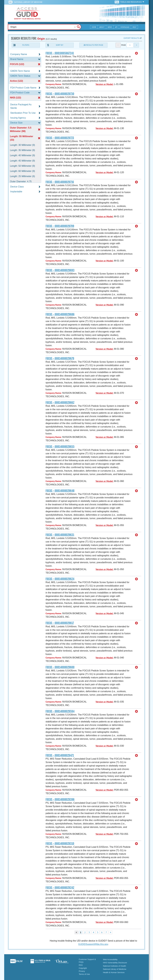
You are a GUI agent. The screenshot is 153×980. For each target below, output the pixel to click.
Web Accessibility (110, 959)
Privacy (82, 971)
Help (134, 27)
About (102, 27)
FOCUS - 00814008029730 (60, 94)
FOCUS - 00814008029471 (60, 755)
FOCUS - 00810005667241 (60, 53)
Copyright (83, 968)
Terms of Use (84, 974)
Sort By (60, 45)
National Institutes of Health (114, 966)
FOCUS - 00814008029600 (60, 667)
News (110, 27)
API (116, 27)
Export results (131, 38)
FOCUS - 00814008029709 (60, 226)
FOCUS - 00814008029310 (60, 844)
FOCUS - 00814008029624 (60, 579)
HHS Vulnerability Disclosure (115, 963)
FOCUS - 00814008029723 (60, 138)
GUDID (27, 13)
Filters (26, 45)
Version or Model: (104, 84)
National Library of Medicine (28, 2)
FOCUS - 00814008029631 (60, 535)
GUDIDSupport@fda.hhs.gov (93, 944)
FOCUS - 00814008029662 (60, 403)
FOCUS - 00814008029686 (60, 314)
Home (94, 27)
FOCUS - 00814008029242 (60, 888)
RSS (81, 965)
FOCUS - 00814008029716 (60, 182)
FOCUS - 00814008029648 (60, 491)
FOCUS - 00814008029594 (60, 711)
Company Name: (54, 84)
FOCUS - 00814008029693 (60, 270)
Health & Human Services (114, 972)
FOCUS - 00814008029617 (60, 623)
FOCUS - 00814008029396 (60, 799)
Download (125, 27)
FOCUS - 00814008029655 (60, 447)
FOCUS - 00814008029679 (60, 358)
